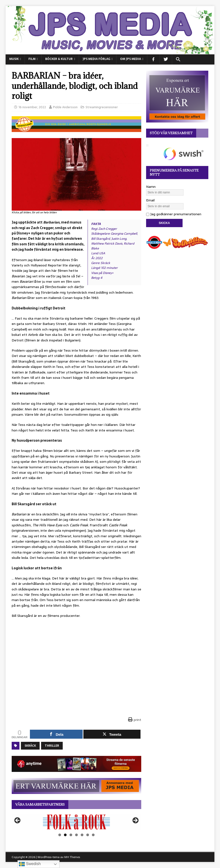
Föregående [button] (18, 821)
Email (150, 200)
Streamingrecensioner (102, 107)
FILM (32, 59)
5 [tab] (82, 835)
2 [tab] (65, 835)
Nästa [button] (135, 821)
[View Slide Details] (76, 822)
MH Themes (72, 857)
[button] (178, 59)
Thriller (52, 746)
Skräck (30, 746)
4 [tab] (76, 835)
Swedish (30, 864)
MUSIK (14, 59)
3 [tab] (71, 835)
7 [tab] (93, 835)
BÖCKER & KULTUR (59, 59)
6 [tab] (88, 835)
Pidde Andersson (65, 107)
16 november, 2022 (32, 107)
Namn (151, 187)
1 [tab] (60, 835)
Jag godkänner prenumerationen (174, 214)
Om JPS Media (131, 59)
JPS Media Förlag (97, 59)
